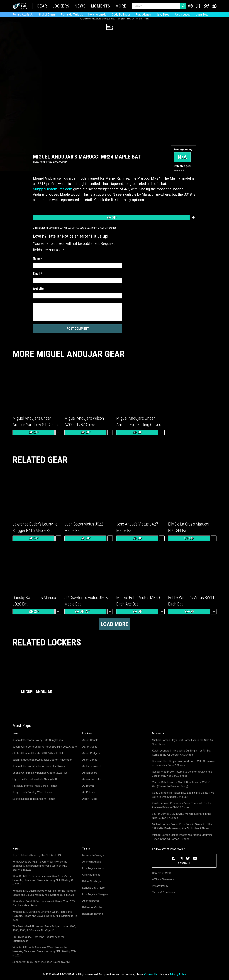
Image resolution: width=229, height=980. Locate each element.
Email (38, 274)
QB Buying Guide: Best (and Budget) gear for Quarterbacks (38, 939)
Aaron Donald (90, 740)
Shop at (86, 612)
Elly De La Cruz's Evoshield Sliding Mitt (35, 779)
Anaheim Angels (92, 862)
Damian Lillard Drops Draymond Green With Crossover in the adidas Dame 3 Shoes (184, 763)
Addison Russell (92, 766)
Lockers (61, 6)
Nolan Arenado (97, 15)
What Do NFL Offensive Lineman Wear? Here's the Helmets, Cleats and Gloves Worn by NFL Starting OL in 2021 (43, 880)
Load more (114, 624)
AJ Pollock (89, 792)
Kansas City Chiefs (93, 888)
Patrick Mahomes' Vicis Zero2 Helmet (35, 786)
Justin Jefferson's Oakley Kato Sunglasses (38, 740)
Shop (111, 218)
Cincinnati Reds (91, 875)
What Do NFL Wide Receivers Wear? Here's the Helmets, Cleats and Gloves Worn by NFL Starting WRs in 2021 (45, 952)
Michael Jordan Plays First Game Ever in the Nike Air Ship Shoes (183, 742)
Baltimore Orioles (92, 907)
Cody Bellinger (121, 15)
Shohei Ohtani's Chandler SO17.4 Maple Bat (38, 753)
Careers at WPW (162, 873)
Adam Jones (90, 760)
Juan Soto (202, 15)
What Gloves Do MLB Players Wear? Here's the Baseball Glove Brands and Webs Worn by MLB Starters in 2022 (40, 866)
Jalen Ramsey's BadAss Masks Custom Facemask (42, 760)
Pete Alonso (143, 15)
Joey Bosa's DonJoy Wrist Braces (32, 792)
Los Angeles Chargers (95, 894)
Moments (100, 6)
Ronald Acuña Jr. (23, 15)
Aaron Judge (183, 15)
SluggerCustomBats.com (53, 189)
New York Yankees (86, 228)
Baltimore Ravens (93, 914)
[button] (214, 6)
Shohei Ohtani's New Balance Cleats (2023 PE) (40, 773)
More (121, 6)
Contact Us (151, 974)
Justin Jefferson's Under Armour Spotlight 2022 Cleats (45, 747)
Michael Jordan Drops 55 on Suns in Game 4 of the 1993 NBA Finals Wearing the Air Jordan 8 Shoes (182, 826)
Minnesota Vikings (93, 855)
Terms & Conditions (164, 892)
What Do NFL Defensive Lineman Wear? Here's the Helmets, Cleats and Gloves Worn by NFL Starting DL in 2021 (45, 916)
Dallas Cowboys (92, 881)
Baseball (113, 228)
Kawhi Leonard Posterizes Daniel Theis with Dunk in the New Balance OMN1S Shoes (182, 805)
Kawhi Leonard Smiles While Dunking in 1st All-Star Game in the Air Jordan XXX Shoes (182, 753)
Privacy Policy (160, 886)
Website (38, 289)
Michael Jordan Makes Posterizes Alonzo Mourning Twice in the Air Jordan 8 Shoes (182, 837)
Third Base (42, 228)
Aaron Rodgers (91, 753)
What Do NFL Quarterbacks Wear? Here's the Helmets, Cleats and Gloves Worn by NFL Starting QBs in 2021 (44, 893)
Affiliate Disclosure (163, 880)
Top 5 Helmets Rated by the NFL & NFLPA (37, 855)
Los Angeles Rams (93, 868)
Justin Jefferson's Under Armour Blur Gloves (39, 766)
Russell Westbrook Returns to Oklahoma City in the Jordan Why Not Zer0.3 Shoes (182, 774)
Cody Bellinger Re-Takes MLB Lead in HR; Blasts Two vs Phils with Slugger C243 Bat (183, 795)
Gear (42, 6)
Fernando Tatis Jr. (72, 15)
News (80, 6)
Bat (102, 228)
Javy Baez (163, 15)
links (129, 19)
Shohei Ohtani (47, 15)
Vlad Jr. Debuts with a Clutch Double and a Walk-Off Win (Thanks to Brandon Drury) (182, 784)
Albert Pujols (90, 799)
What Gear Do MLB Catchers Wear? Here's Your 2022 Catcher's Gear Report (44, 903)
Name (38, 258)
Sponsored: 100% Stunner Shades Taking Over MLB (42, 962)
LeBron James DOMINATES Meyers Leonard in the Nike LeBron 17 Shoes (182, 816)
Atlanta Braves (91, 901)
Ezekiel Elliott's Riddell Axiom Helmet (34, 799)
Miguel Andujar (61, 228)
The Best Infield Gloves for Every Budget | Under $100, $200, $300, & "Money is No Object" (44, 929)
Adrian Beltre (90, 773)
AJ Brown (88, 786)
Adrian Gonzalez (92, 779)
